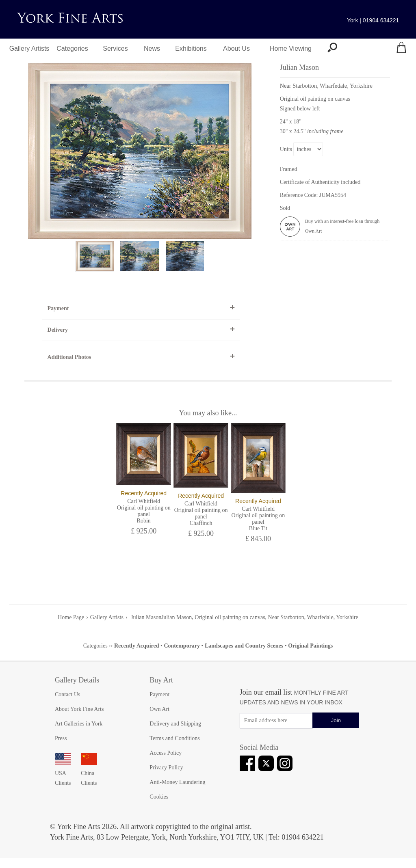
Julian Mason (146, 617)
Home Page (71, 617)
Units (286, 149)
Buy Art (161, 680)
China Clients (89, 773)
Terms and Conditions (174, 738)
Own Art (159, 709)
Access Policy (166, 753)
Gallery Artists (29, 49)
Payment (58, 308)
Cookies (159, 797)
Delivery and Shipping (175, 724)
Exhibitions (191, 49)
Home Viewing (291, 49)
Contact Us (68, 694)
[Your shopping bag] (401, 49)
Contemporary (182, 646)
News (152, 49)
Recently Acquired (137, 646)
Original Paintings (310, 646)
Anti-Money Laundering (177, 782)
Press (61, 738)
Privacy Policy (166, 768)
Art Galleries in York (79, 724)
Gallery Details (77, 680)
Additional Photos (69, 357)
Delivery (58, 330)
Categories (72, 49)
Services (115, 49)
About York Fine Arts (79, 709)
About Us (236, 49)
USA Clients (63, 773)
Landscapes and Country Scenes (244, 646)
